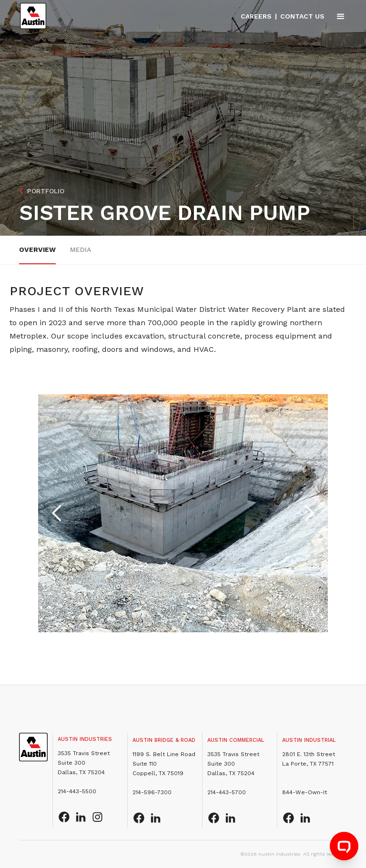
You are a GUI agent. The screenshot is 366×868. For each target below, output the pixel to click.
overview (37, 249)
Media (81, 249)
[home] (33, 16)
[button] (336, 16)
